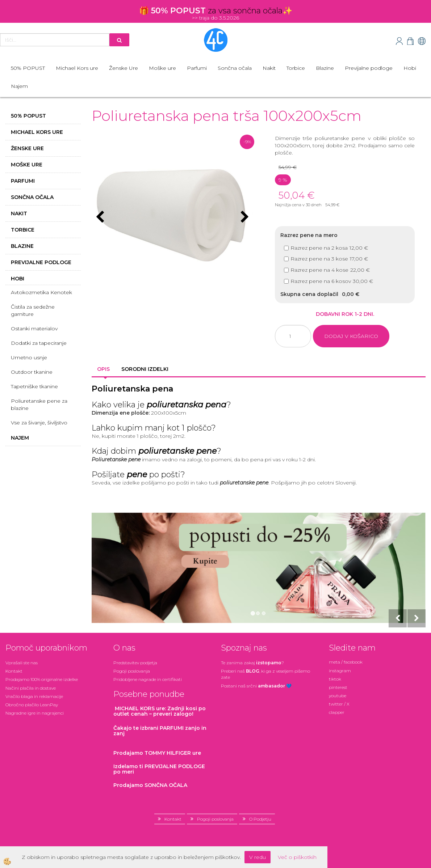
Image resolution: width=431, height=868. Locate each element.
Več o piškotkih (297, 857)
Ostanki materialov (34, 329)
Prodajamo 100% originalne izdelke (42, 679)
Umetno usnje (29, 357)
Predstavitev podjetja (135, 663)
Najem (19, 86)
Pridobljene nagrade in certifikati (148, 679)
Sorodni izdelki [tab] (145, 369)
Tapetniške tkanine (34, 386)
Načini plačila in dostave (31, 688)
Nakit (269, 68)
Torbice (296, 68)
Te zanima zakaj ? (252, 663)
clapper (337, 712)
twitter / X (339, 704)
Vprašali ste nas (22, 663)
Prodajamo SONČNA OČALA (151, 785)
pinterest (338, 687)
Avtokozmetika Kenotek (41, 292)
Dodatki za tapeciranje (39, 343)
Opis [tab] (103, 369)
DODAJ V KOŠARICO (351, 336)
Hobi (410, 68)
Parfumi (197, 68)
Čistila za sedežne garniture (33, 310)
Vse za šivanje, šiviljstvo (39, 423)
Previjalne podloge (369, 68)
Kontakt (14, 671)
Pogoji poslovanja (132, 671)
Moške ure (162, 68)
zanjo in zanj (160, 731)
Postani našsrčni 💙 (256, 686)
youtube (338, 696)
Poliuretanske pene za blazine (39, 405)
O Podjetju (260, 819)
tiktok (335, 679)
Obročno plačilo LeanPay (32, 705)
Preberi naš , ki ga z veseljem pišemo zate (265, 674)
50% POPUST (28, 68)
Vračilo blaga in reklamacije (34, 696)
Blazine (325, 68)
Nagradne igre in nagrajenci (35, 713)
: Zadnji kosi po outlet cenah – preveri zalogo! (160, 711)
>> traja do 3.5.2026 (215, 18)
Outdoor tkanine (32, 372)
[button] (244, 217)
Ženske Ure (124, 68)
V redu (258, 857)
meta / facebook (346, 662)
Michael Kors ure (77, 68)
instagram (340, 671)
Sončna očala (235, 68)
